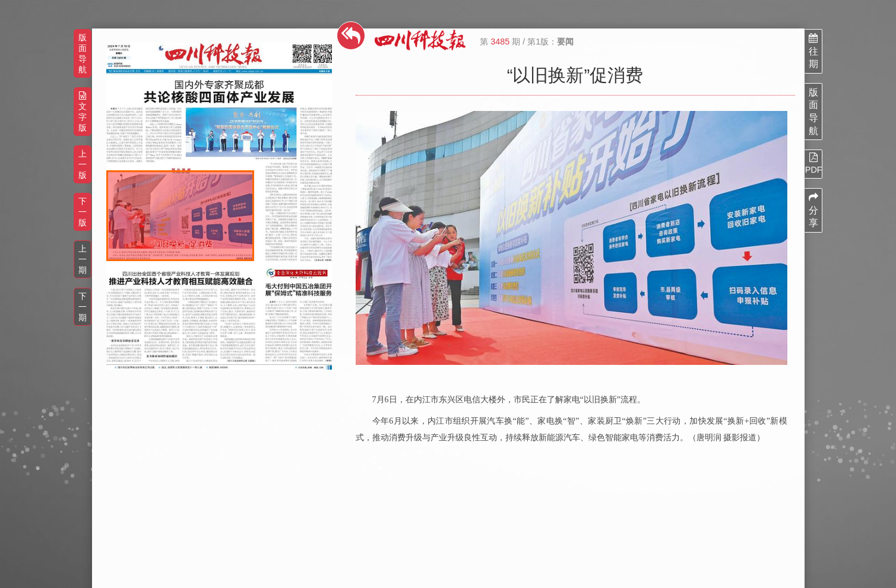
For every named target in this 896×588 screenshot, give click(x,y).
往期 (813, 51)
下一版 (83, 212)
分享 (813, 210)
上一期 (83, 259)
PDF (813, 163)
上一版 (83, 164)
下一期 (83, 307)
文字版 (83, 112)
